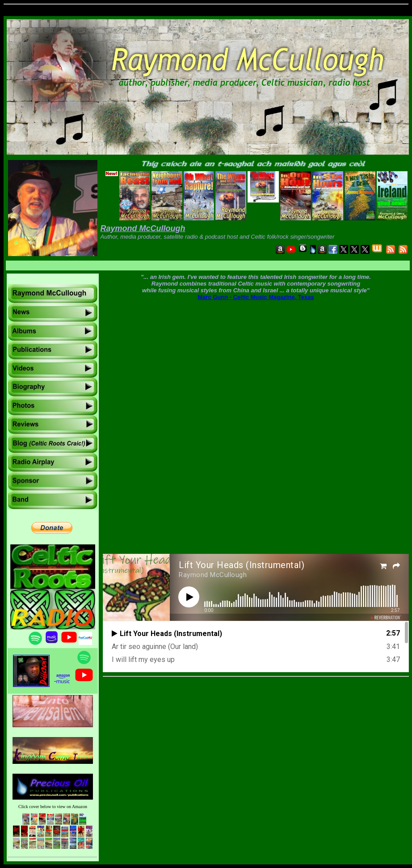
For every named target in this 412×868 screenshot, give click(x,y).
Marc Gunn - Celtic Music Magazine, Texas (256, 297)
